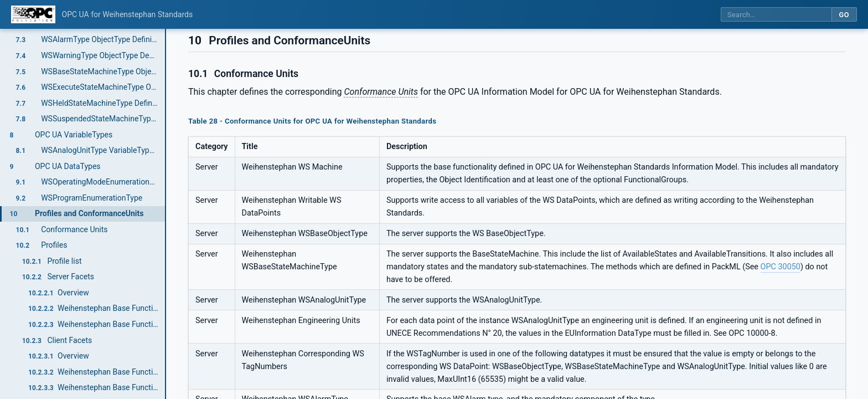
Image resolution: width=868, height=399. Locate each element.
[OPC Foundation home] (33, 14)
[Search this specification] (776, 15)
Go (844, 15)
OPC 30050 (781, 267)
